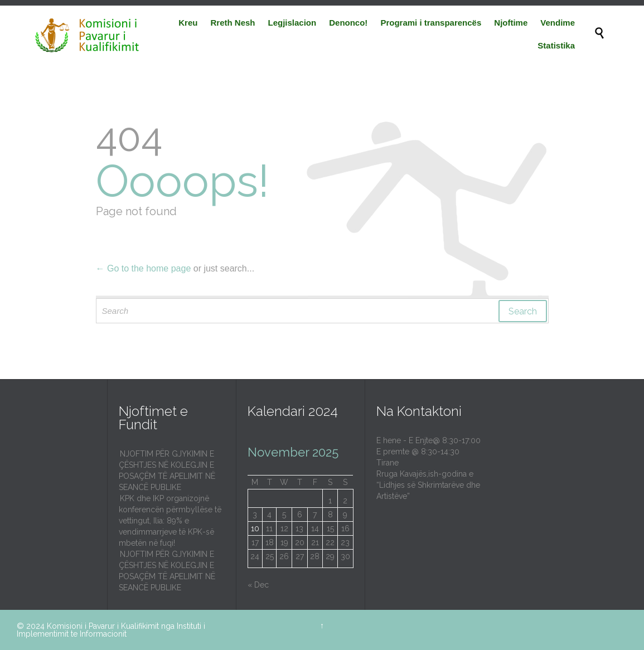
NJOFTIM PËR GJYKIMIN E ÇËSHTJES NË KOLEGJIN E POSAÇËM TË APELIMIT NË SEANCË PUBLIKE (167, 470)
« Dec (258, 585)
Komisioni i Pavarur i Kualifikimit (103, 626)
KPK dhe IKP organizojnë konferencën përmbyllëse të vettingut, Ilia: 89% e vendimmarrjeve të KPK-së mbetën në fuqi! (170, 521)
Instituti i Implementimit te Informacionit (111, 630)
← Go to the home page (144, 268)
